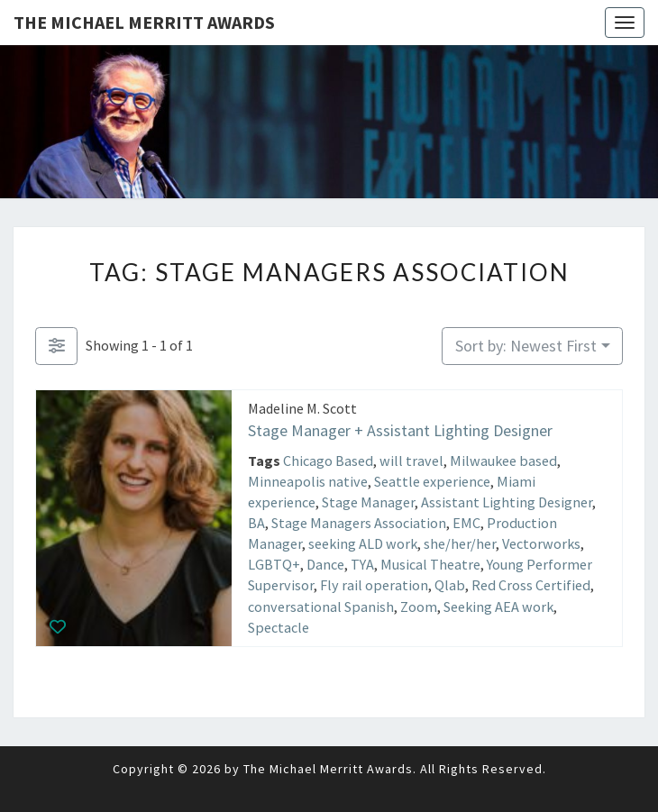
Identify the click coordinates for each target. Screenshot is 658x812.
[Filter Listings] (56, 347)
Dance (325, 564)
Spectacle (279, 627)
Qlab (450, 585)
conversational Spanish (321, 607)
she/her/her (460, 543)
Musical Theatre (430, 564)
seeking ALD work (363, 543)
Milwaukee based (503, 461)
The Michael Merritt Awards (144, 22)
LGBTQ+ (274, 564)
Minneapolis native (308, 481)
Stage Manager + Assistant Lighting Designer (400, 430)
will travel (411, 461)
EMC (466, 523)
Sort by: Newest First (526, 346)
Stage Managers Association (359, 523)
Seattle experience (432, 481)
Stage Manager (368, 502)
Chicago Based (328, 461)
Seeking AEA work (498, 607)
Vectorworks (541, 543)
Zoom (419, 607)
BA (256, 523)
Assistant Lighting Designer (507, 502)
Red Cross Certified (531, 585)
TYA (362, 564)
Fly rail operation (374, 585)
